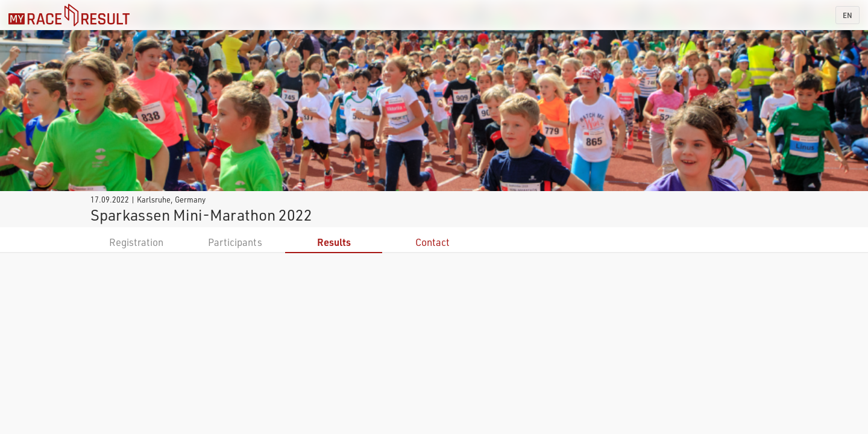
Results (334, 242)
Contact (432, 242)
